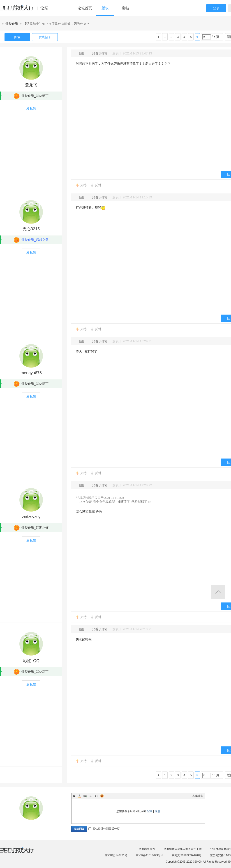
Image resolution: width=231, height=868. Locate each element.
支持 (83, 185)
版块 (105, 8)
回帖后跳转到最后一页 (104, 829)
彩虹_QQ (31, 661)
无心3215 (31, 229)
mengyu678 (31, 373)
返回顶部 (218, 592)
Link (85, 796)
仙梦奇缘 (12, 24)
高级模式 (197, 796)
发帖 (125, 8)
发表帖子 (45, 37)
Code (96, 796)
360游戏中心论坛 (26, 10)
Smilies (102, 796)
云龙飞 (31, 85)
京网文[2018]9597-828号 (187, 855)
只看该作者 (100, 53)
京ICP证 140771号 (116, 855)
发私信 (31, 108)
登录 (216, 8)
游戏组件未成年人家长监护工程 (183, 849)
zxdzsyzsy (31, 517)
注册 (157, 811)
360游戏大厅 (22, 853)
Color (79, 796)
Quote (91, 796)
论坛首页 (85, 8)
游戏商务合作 (147, 849)
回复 (17, 37)
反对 (98, 185)
